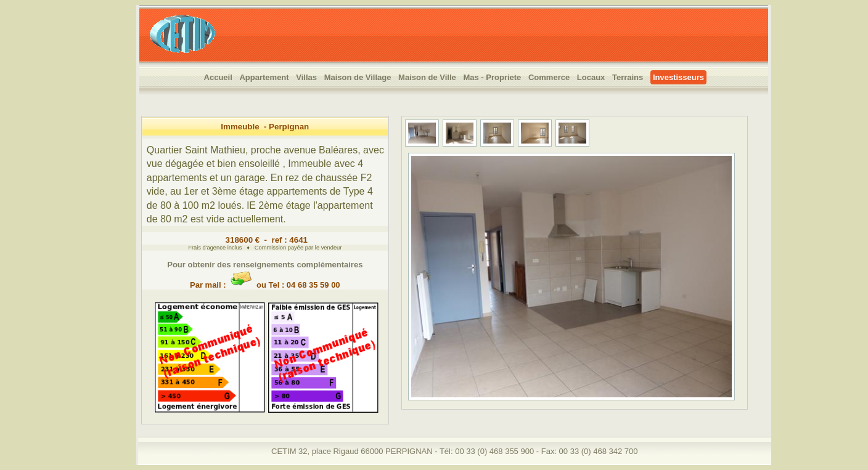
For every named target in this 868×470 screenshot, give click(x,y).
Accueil (218, 77)
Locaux (591, 77)
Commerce (549, 77)
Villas (306, 77)
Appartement (264, 77)
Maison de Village (358, 77)
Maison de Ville (427, 77)
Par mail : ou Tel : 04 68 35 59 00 (265, 280)
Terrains (628, 77)
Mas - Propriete (492, 77)
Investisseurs (678, 77)
